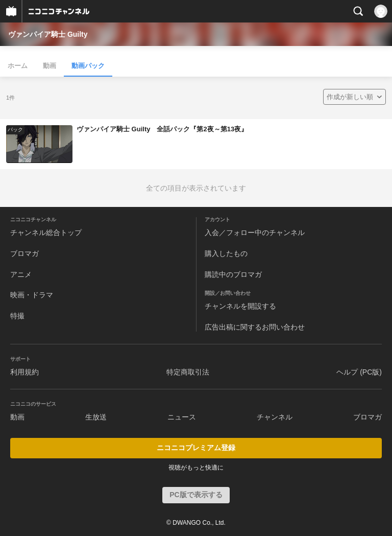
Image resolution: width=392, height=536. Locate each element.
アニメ (21, 274)
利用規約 (24, 372)
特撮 (17, 316)
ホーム (18, 66)
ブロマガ (24, 253)
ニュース (182, 417)
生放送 (96, 417)
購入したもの (226, 253)
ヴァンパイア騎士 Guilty (48, 34)
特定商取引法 (188, 372)
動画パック (88, 66)
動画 (50, 66)
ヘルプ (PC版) (359, 372)
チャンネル (275, 417)
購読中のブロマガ (233, 274)
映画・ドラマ (32, 295)
